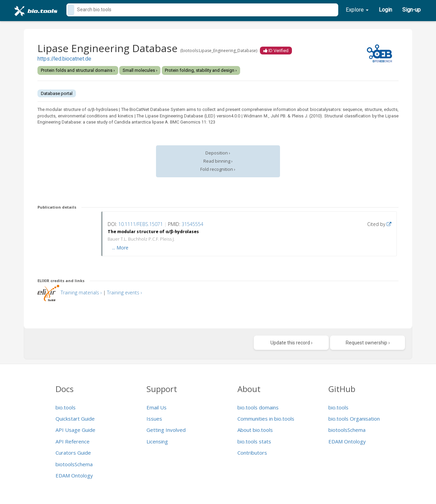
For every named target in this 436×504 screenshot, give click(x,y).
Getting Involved (166, 430)
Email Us (157, 407)
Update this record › (291, 343)
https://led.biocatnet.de (64, 59)
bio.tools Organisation (354, 419)
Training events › (124, 292)
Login (385, 10)
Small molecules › (140, 70)
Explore (357, 10)
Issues (154, 419)
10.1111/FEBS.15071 (141, 224)
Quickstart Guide (75, 419)
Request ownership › (368, 343)
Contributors (252, 453)
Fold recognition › (218, 169)
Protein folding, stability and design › (201, 70)
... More (120, 248)
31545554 (192, 224)
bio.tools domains (258, 407)
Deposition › (218, 153)
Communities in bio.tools (266, 419)
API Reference (73, 441)
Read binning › (218, 161)
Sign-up (411, 10)
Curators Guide (73, 453)
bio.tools (66, 407)
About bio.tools (255, 430)
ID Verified (276, 51)
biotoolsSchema (74, 464)
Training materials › (81, 292)
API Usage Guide (75, 430)
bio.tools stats (254, 441)
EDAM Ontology (74, 475)
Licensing (157, 441)
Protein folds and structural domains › (78, 70)
